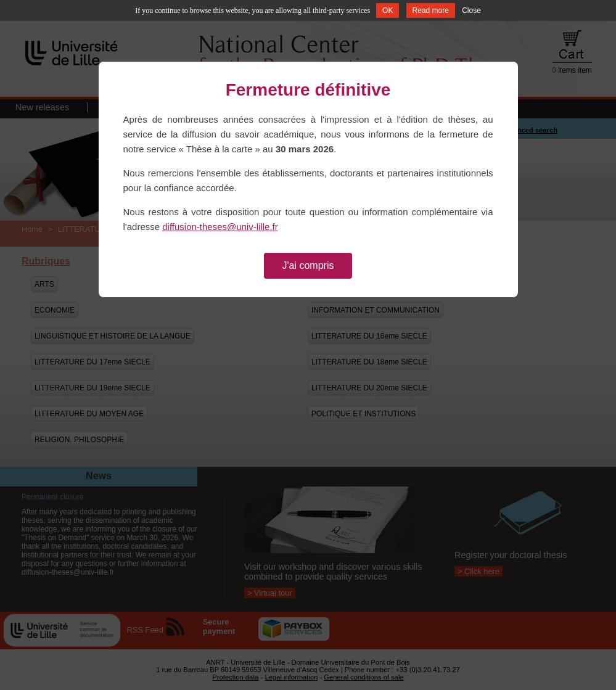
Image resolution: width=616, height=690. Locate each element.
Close (471, 10)
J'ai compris (308, 265)
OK (388, 10)
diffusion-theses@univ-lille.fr (220, 227)
